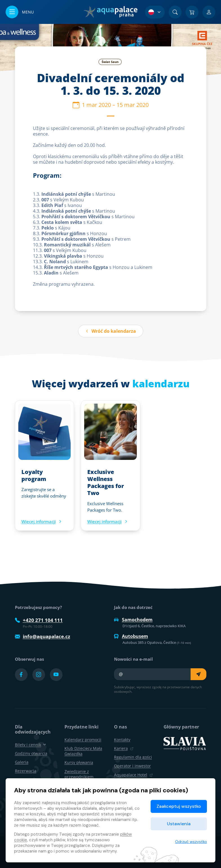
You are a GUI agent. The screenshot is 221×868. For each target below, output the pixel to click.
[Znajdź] (175, 12)
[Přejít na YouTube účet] (56, 675)
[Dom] (110, 12)
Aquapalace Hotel (133, 775)
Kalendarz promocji (83, 740)
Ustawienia (179, 824)
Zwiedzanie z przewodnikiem (79, 774)
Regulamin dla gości (133, 757)
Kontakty (122, 740)
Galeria (22, 762)
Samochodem (133, 620)
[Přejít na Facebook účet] (21, 675)
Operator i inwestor (132, 766)
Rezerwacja (26, 771)
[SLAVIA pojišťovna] (185, 743)
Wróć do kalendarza (111, 331)
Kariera (124, 748)
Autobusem (131, 636)
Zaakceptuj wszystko (179, 806)
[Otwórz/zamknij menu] (20, 12)
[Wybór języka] (155, 12)
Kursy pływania (79, 762)
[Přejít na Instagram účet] (39, 675)
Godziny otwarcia (31, 753)
